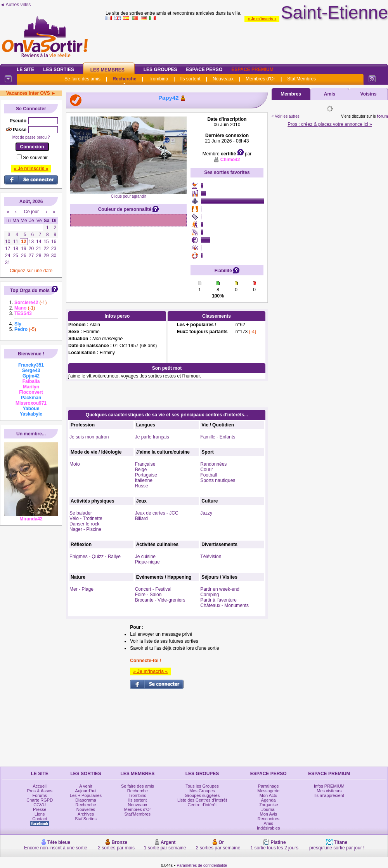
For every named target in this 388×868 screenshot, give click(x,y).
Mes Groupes (202, 791)
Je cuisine (145, 557)
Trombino (158, 79)
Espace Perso (204, 70)
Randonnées (213, 464)
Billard (141, 518)
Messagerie (268, 791)
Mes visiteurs (329, 791)
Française (145, 464)
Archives (86, 814)
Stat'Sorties (86, 819)
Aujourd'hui (86, 791)
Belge (141, 470)
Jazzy (206, 513)
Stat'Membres (301, 79)
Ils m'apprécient (329, 795)
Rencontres (268, 819)
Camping (210, 595)
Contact (40, 819)
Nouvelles (86, 809)
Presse (40, 809)
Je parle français (152, 437)
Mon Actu (268, 795)
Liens (40, 814)
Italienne (144, 480)
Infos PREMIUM (329, 786)
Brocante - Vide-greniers (160, 600)
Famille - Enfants (218, 437)
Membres (291, 94)
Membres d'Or (260, 79)
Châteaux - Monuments (224, 605)
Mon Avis (268, 814)
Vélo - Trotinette (86, 518)
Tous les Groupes (202, 786)
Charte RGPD (40, 800)
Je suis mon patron (89, 437)
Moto (75, 464)
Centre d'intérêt (202, 805)
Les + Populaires (86, 795)
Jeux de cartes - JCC (157, 513)
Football (209, 475)
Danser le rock (84, 524)
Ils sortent (190, 79)
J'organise (268, 805)
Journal (268, 809)
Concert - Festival (153, 589)
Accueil (39, 786)
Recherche (124, 79)
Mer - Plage (81, 589)
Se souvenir (35, 158)
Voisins (369, 94)
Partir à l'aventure (218, 600)
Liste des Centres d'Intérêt (202, 800)
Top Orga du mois (30, 290)
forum (383, 116)
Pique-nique (147, 562)
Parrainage (268, 786)
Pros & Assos (39, 791)
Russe (142, 486)
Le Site (25, 70)
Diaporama (86, 800)
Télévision (211, 557)
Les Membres (107, 70)
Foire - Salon (148, 595)
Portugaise (146, 475)
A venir (86, 786)
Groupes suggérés (202, 795)
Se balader (81, 513)
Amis (330, 94)
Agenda (268, 800)
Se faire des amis (82, 79)
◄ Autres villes (15, 5)
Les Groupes (160, 70)
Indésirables (268, 828)
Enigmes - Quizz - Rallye (95, 557)
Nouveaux (223, 79)
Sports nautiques (218, 480)
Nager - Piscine (85, 529)
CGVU (40, 805)
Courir (207, 470)
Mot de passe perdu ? (31, 137)
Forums (40, 795)
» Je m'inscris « (262, 19)
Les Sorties (58, 70)
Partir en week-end (220, 589)
